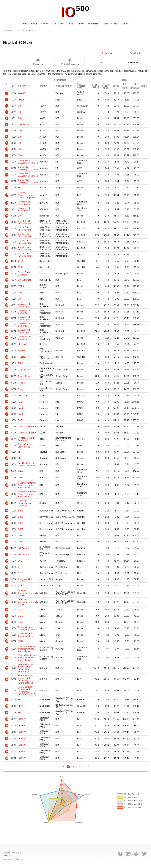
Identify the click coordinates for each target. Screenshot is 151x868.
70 (7, 542)
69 (7, 535)
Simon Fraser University (24, 274)
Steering (44, 24)
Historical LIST (31, 30)
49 (7, 402)
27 (7, 261)
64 (7, 503)
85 (7, 641)
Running (81, 24)
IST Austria (23, 548)
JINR (20, 452)
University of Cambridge (24, 305)
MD (135, 84)
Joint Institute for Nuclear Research (26, 464)
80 (7, 610)
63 (7, 494)
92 (7, 706)
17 (7, 195)
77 (7, 586)
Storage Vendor (64, 86)
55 (7, 439)
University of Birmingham (24, 203)
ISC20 (23, 30)
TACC (21, 402)
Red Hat (22, 350)
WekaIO (22, 93)
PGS (20, 586)
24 (7, 242)
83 (7, 628)
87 (7, 658)
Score (116, 86)
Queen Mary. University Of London (28, 175)
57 (7, 452)
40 (7, 344)
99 (7, 752)
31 (7, 286)
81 (7, 616)
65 (7, 511)
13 (7, 168)
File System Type (81, 86)
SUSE (21, 511)
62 (7, 485)
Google (21, 383)
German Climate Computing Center (27, 628)
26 (7, 255)
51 (7, 414)
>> (88, 767)
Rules (71, 24)
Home (25, 24)
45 (7, 376)
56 (7, 446)
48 (7, 395)
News (105, 24)
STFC (21, 567)
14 (7, 175)
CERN (21, 261)
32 (7, 293)
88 (7, 668)
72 (7, 554)
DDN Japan (23, 124)
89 (7, 679)
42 (7, 357)
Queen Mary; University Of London (28, 168)
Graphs (115, 24)
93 (7, 713)
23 (7, 235)
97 (7, 739)
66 (7, 517)
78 (7, 593)
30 (7, 280)
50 (7, 408)
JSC (20, 561)
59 (7, 464)
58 (7, 458)
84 (7, 635)
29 (7, 274)
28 (7, 267)
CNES (21, 471)
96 (7, 732)
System (43, 86)
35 (7, 312)
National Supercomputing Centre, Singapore (27, 195)
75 (7, 573)
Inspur (21, 100)
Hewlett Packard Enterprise (26, 439)
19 (7, 209)
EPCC (21, 188)
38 (7, 331)
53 (7, 426)
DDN (20, 106)
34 (7, 305)
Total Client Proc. (105, 86)
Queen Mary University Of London (28, 162)
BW (125, 84)
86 (7, 649)
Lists (54, 24)
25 (7, 248)
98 (7, 745)
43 (7, 363)
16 (7, 188)
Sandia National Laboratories (26, 446)
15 (7, 181)
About (34, 24)
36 (7, 318)
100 (7, 758)
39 (7, 338)
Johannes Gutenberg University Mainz (28, 593)
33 (7, 299)
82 (7, 622)
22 (7, 229)
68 (7, 529)
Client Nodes (95, 86)
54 (7, 433)
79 (7, 602)
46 (7, 383)
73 (7, 561)
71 (7, 548)
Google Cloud (24, 370)
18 (7, 203)
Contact (125, 24)
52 (7, 420)
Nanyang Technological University (25, 503)
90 (7, 691)
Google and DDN (26, 579)
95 (7, 726)
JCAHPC (22, 719)
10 (7, 149)
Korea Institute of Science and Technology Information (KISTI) (27, 668)
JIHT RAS (23, 344)
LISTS (17, 30)
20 (7, 216)
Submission (94, 24)
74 (7, 567)
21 (7, 222)
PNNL (21, 363)
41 (7, 350)
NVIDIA (21, 286)
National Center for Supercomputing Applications (27, 485)
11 (7, 155)
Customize (107, 53)
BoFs (62, 24)
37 (7, 325)
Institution (24, 86)
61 (7, 477)
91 (7, 699)
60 (7, 471)
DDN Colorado (25, 280)
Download (135, 53)
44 (7, 370)
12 (7, 162)
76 (7, 579)
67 (7, 523)
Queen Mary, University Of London (28, 181)
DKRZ (21, 610)
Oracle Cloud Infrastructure (25, 222)
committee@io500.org (13, 859)
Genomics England (27, 427)
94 (7, 719)
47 (7, 389)
